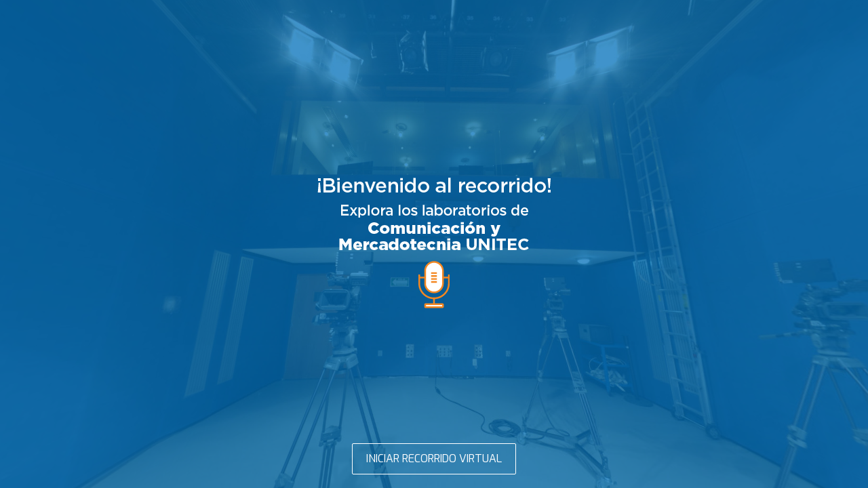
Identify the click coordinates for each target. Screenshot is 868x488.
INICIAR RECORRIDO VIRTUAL (434, 459)
